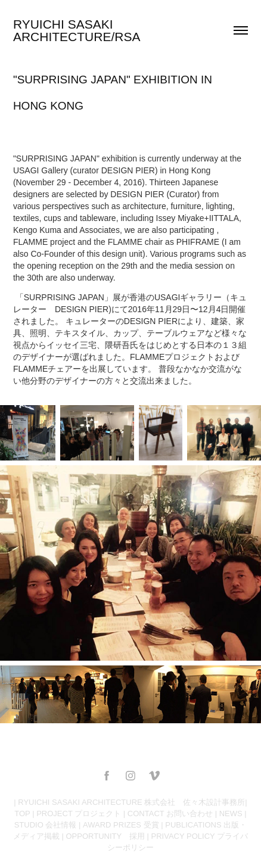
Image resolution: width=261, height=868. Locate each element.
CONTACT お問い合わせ (170, 813)
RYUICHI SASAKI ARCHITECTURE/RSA (77, 30)
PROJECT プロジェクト (79, 813)
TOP (22, 813)
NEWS (231, 813)
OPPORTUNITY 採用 (105, 836)
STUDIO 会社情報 (46, 825)
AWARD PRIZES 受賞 (121, 825)
